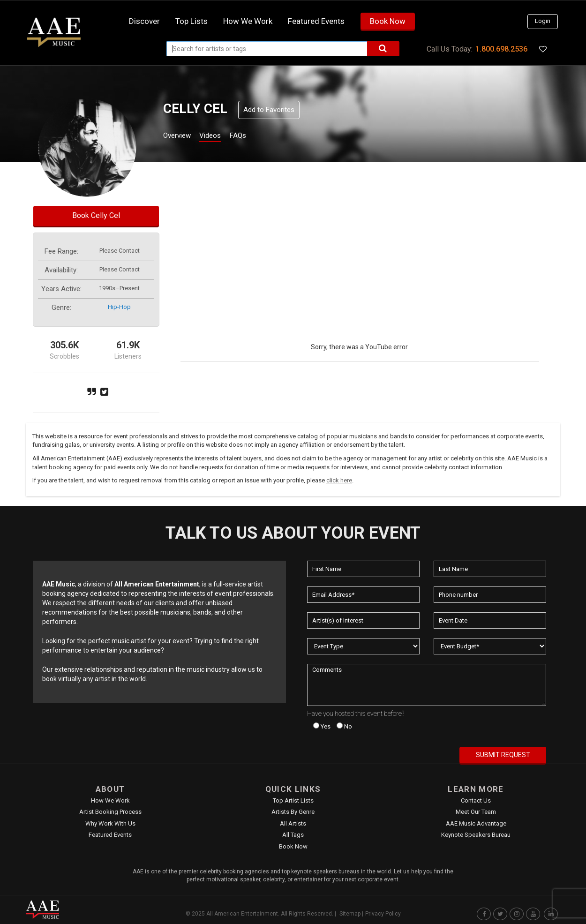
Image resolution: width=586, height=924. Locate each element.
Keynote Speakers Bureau (476, 835)
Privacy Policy (383, 914)
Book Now (388, 21)
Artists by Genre (293, 812)
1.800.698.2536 (501, 49)
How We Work (110, 800)
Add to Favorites (269, 110)
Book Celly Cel (96, 215)
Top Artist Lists (293, 800)
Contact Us (476, 800)
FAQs (255, 137)
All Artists (293, 823)
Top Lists (192, 21)
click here (339, 480)
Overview (180, 137)
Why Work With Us (110, 823)
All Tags (293, 835)
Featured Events (316, 21)
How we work (248, 21)
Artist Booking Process (110, 812)
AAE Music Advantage (476, 823)
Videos (222, 137)
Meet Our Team (476, 812)
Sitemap (350, 914)
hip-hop (119, 307)
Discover (144, 21)
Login (543, 21)
